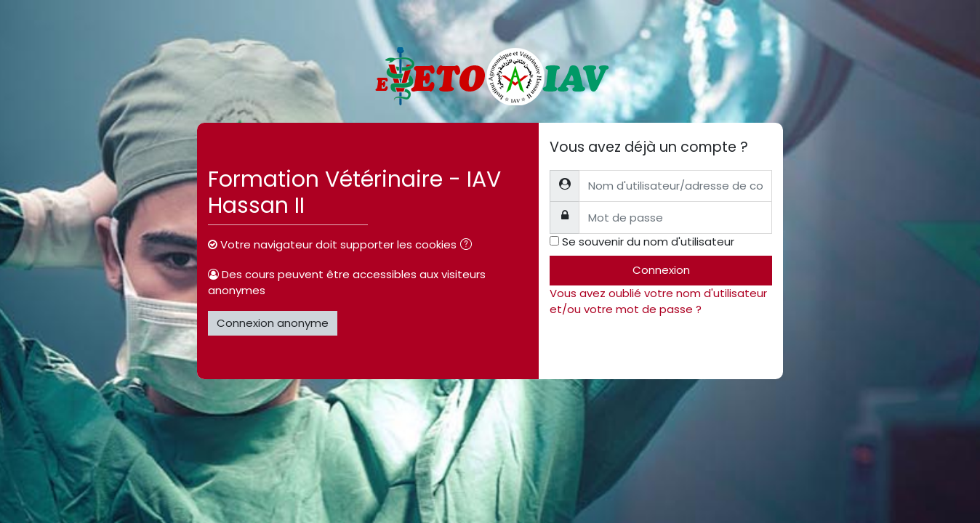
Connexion (661, 270)
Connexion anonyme (273, 323)
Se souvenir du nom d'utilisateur (648, 242)
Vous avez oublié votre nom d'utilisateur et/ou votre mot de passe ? (658, 301)
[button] (469, 246)
